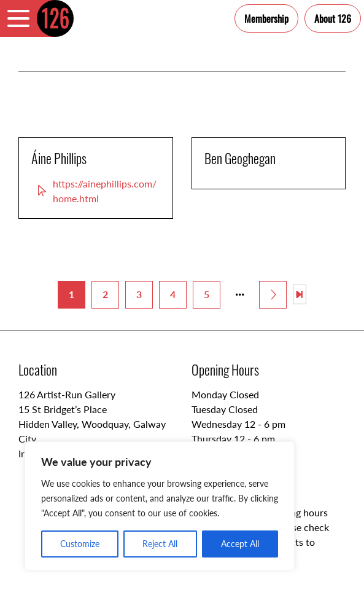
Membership (266, 18)
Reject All (160, 544)
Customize (80, 544)
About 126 (333, 18)
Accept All (240, 544)
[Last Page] (300, 294)
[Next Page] (273, 295)
